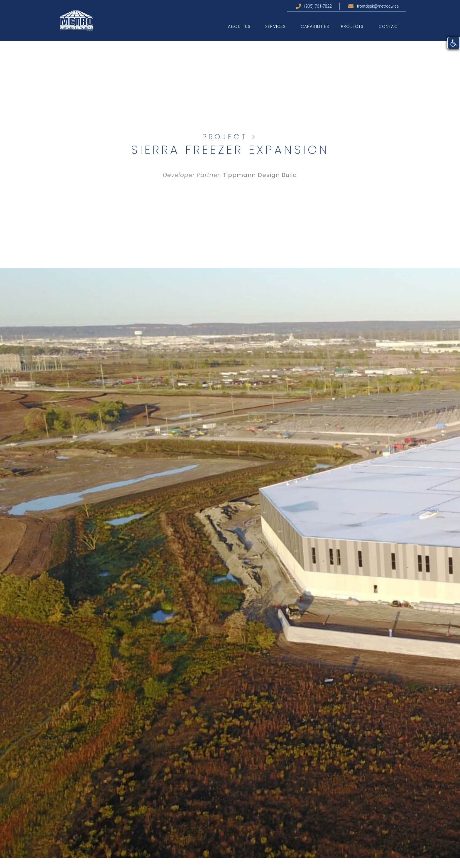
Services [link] (277, 26)
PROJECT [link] (225, 137)
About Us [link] (241, 26)
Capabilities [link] (315, 26)
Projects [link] (354, 26)
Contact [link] (389, 26)
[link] (454, 43)
